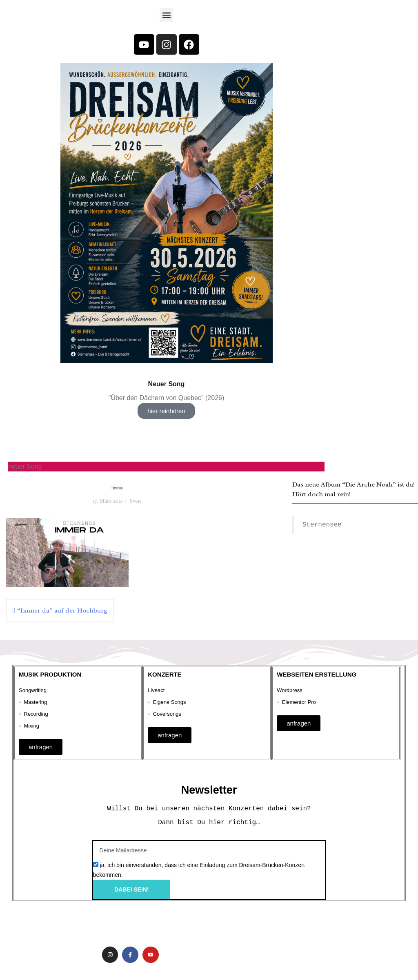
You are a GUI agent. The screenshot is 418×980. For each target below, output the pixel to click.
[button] (166, 15)
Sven (135, 501)
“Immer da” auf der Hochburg (62, 611)
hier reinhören (166, 411)
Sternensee (325, 525)
